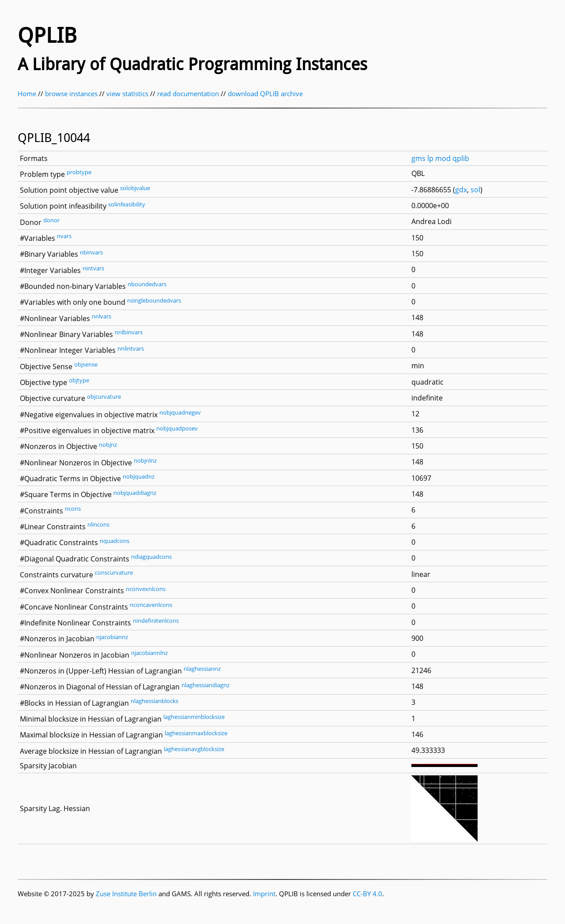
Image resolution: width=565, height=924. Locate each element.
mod (443, 158)
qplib (461, 158)
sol (475, 190)
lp (430, 158)
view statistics (127, 94)
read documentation (188, 94)
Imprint (264, 894)
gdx (461, 190)
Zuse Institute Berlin (126, 894)
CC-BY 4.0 (367, 894)
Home (27, 94)
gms (418, 158)
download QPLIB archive (265, 94)
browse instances (71, 94)
